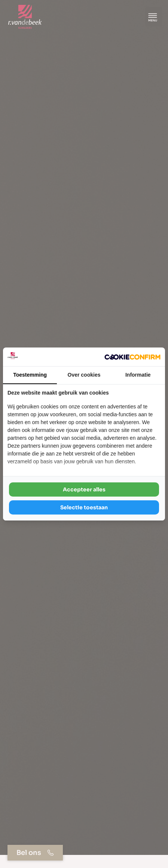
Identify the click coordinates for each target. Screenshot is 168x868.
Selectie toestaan (84, 507)
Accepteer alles (84, 489)
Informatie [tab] (138, 375)
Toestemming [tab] (30, 375)
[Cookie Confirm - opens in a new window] (132, 357)
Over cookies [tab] (84, 375)
